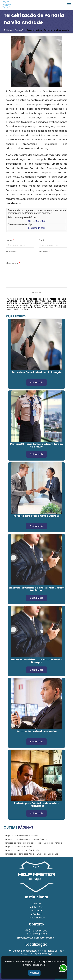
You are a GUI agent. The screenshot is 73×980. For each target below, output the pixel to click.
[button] (69, 5)
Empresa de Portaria (53, 843)
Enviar (36, 292)
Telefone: (12, 252)
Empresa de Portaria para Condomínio (23, 850)
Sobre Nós (37, 907)
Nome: (10, 240)
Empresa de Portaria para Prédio (20, 854)
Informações (37, 918)
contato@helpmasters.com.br (38, 938)
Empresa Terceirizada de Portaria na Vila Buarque (36, 661)
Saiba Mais (36, 382)
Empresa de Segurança (48, 854)
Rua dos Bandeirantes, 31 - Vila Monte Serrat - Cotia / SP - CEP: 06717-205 (38, 953)
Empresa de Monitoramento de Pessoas (23, 843)
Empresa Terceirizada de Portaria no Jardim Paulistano (36, 589)
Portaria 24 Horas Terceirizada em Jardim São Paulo (36, 445)
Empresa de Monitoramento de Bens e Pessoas (26, 839)
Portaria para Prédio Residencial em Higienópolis (37, 804)
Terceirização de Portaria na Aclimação (37, 372)
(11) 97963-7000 (37, 221)
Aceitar (34, 973)
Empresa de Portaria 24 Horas (19, 847)
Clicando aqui (37, 228)
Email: (43, 240)
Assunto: (44, 252)
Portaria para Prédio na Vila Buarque (36, 516)
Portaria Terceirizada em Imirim (37, 731)
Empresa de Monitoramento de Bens (22, 836)
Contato (37, 914)
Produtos (37, 911)
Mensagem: (13, 263)
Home (37, 904)
